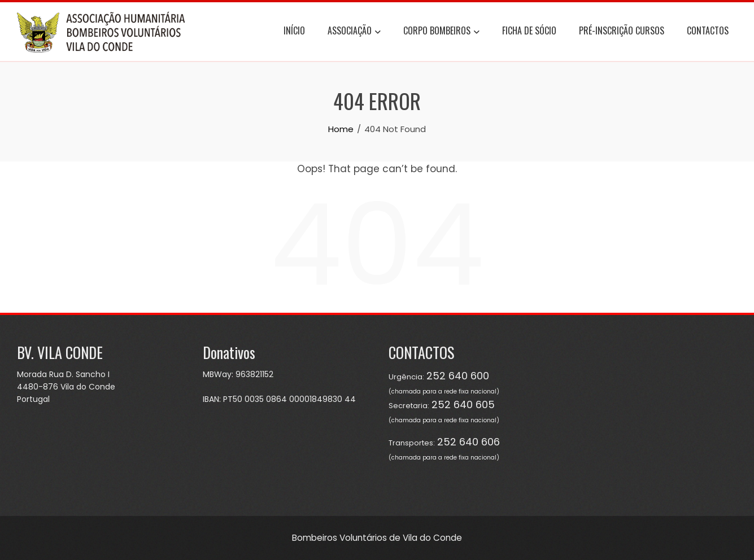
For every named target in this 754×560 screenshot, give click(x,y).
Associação (354, 32)
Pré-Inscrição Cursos (622, 30)
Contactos (708, 30)
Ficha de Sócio (529, 30)
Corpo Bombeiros (441, 32)
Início (294, 30)
